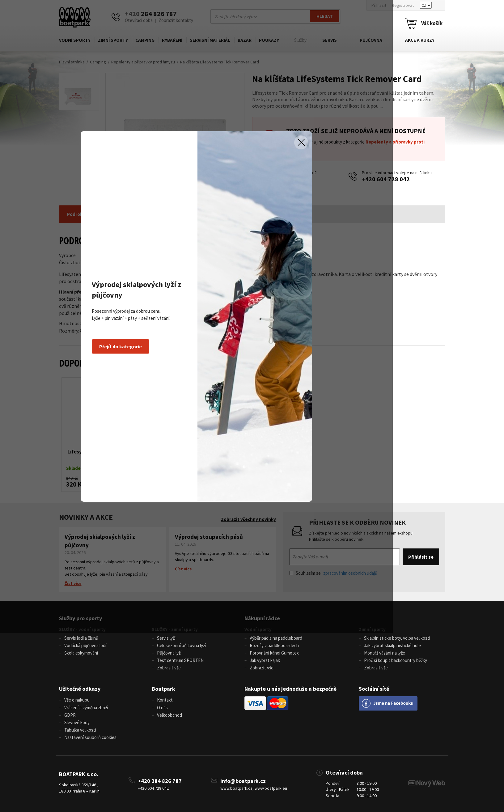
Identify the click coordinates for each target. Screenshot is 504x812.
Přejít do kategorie (159, 436)
